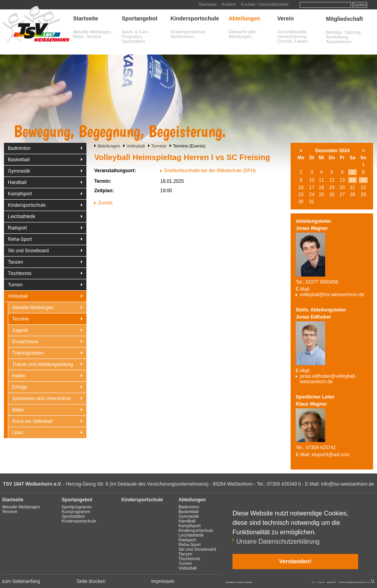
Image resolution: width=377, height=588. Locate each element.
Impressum (163, 581)
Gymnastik (19, 171)
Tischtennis (20, 273)
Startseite (207, 4)
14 (352, 180)
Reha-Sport (20, 239)
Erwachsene (25, 342)
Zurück (105, 203)
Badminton (19, 148)
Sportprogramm (77, 507)
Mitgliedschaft (344, 19)
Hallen (19, 376)
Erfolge (20, 387)
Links (18, 433)
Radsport (17, 228)
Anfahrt (229, 4)
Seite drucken (91, 581)
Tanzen (16, 262)
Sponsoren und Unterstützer (42, 399)
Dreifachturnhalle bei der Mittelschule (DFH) (210, 171)
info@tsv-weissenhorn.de (348, 484)
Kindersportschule (195, 18)
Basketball (19, 160)
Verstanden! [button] (295, 561)
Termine (159, 146)
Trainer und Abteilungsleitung (43, 364)
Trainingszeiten (28, 353)
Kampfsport (20, 194)
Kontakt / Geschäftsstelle (265, 4)
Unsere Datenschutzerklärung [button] (278, 542)
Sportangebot (140, 18)
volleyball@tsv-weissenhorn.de (332, 295)
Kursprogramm (76, 512)
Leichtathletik (22, 217)
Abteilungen (244, 18)
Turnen (15, 285)
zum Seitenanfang (21, 581)
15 (363, 180)
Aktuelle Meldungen (33, 308)
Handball (17, 182)
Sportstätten (73, 516)
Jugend (20, 330)
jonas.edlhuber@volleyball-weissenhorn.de (328, 379)
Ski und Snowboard (28, 251)
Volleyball (135, 146)
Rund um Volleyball (32, 421)
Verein (285, 18)
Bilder (18, 410)
